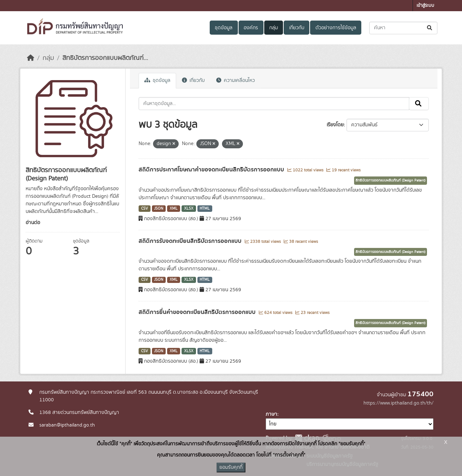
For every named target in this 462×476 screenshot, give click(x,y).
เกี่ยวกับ (297, 28)
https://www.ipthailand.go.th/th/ (398, 403)
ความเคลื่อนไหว (236, 80)
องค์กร (251, 28)
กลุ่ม (274, 28)
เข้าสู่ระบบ (425, 6)
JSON (159, 209)
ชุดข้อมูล (224, 28)
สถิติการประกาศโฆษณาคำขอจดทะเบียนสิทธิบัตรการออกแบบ (212, 170)
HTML (205, 209)
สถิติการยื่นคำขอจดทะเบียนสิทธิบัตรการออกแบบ (198, 312)
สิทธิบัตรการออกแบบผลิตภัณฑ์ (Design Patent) (391, 180)
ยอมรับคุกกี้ (231, 467)
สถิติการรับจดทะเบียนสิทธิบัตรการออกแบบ (191, 241)
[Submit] (430, 28)
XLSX (189, 209)
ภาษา (271, 414)
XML (174, 209)
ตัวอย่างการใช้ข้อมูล (336, 28)
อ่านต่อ (33, 223)
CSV (145, 209)
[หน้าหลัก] (31, 58)
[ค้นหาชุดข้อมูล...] (403, 28)
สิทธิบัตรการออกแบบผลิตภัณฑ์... (105, 58)
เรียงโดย (335, 125)
